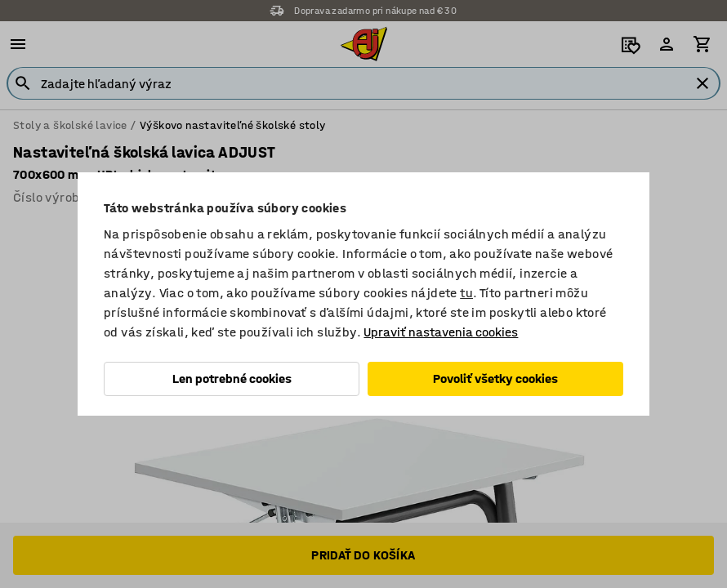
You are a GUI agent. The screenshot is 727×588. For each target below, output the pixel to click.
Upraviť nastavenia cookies (441, 332)
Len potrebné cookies (232, 379)
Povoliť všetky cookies (495, 379)
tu (466, 293)
